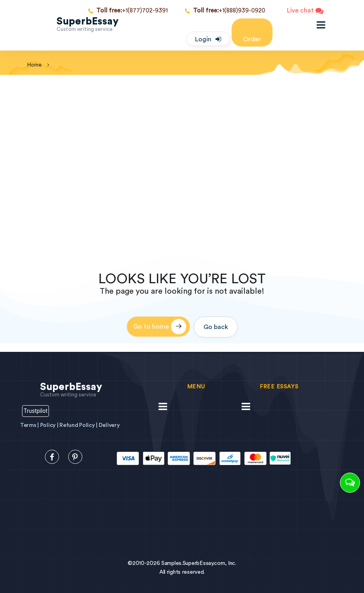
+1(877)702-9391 (128, 11)
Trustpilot (36, 411)
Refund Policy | (79, 425)
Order (252, 32)
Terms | (30, 425)
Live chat (305, 11)
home (35, 65)
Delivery (109, 425)
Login (203, 39)
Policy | (50, 425)
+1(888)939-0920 (225, 11)
